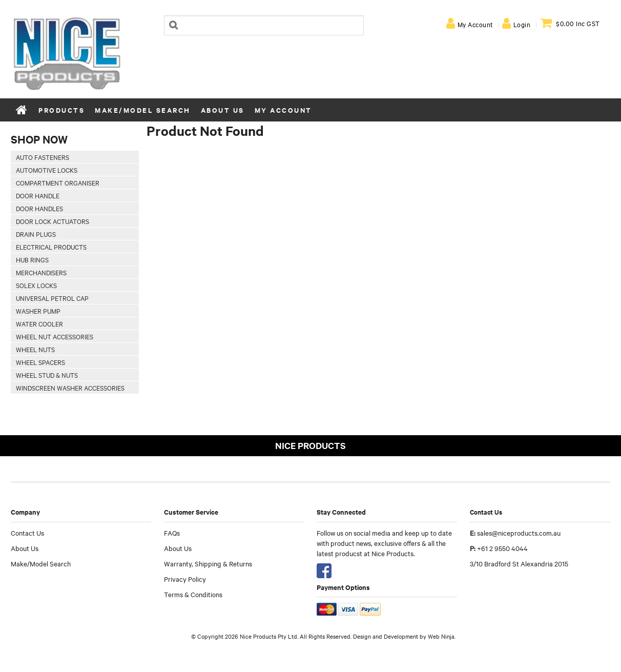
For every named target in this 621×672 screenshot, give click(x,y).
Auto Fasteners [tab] (43, 157)
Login (522, 24)
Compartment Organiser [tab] (58, 182)
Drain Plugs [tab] (36, 234)
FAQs (172, 533)
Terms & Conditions (193, 594)
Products (61, 110)
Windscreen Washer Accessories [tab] (70, 388)
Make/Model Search (143, 110)
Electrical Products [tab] (51, 247)
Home (22, 110)
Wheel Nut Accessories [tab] (55, 336)
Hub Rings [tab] (32, 259)
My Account (475, 24)
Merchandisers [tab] (41, 272)
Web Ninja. (442, 636)
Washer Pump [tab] (38, 311)
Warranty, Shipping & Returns (208, 563)
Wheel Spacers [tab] (40, 362)
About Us (223, 110)
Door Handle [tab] (38, 195)
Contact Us (27, 533)
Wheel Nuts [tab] (35, 349)
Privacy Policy (185, 579)
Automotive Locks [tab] (47, 170)
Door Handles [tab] (39, 208)
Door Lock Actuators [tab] (53, 221)
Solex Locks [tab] (36, 285)
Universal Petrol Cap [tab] (52, 298)
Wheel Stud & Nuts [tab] (47, 375)
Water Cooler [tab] (39, 323)
